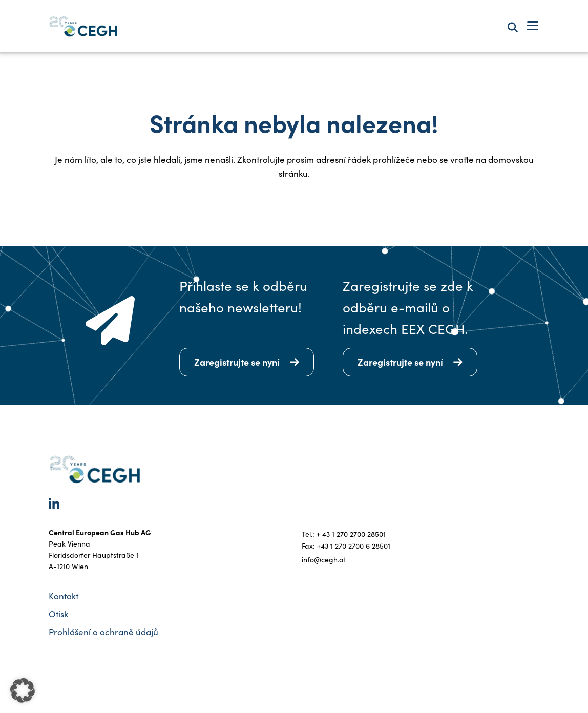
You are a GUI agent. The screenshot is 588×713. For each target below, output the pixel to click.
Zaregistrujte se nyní (237, 362)
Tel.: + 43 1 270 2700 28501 (344, 534)
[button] (23, 690)
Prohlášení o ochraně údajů (103, 632)
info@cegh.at (324, 560)
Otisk (58, 614)
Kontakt (64, 596)
